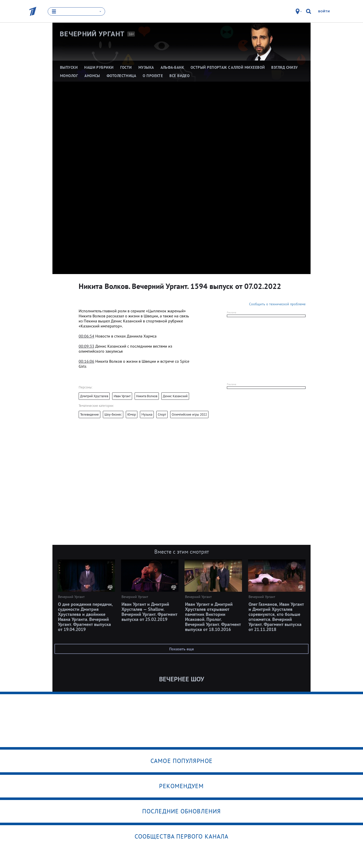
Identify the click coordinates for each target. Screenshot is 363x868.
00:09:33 (86, 346)
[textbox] (138, 318)
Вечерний (92, 34)
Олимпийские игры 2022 (189, 414)
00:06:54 (86, 336)
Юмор (132, 414)
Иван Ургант (122, 396)
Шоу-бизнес (113, 414)
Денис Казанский (175, 396)
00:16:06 (86, 361)
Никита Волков (147, 396)
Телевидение (89, 414)
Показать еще (181, 649)
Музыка (147, 414)
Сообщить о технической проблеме (277, 304)
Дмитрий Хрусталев (94, 396)
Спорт (162, 414)
